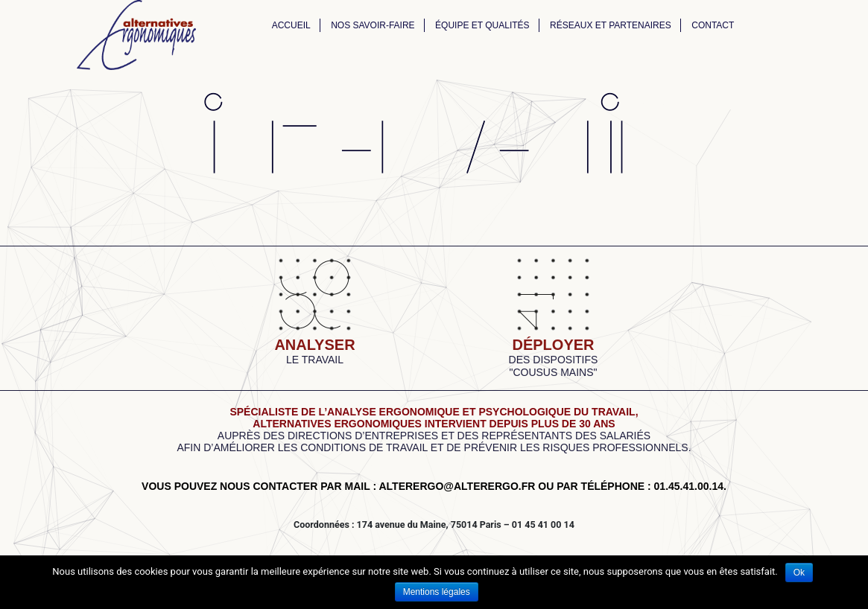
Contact (713, 25)
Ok (799, 573)
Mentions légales (437, 592)
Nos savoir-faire (373, 25)
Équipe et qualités (482, 25)
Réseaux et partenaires (611, 25)
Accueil (291, 25)
